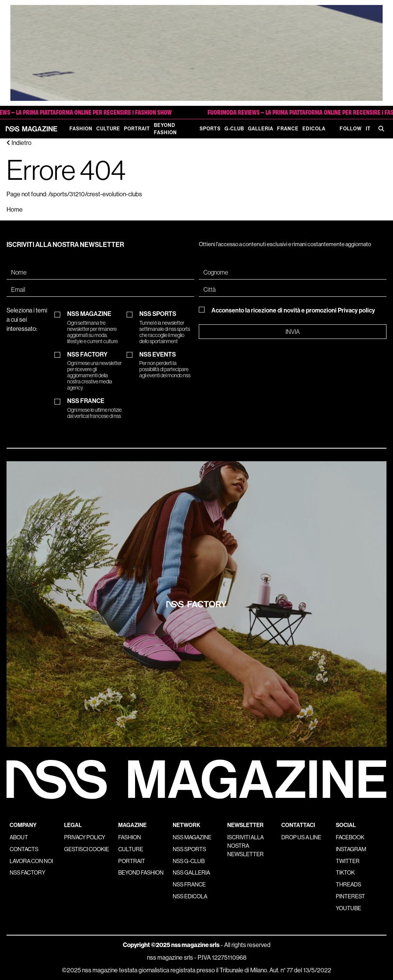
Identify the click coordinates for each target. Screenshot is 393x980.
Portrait (137, 129)
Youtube (348, 908)
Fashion (81, 129)
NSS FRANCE (94, 408)
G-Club (234, 129)
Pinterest (350, 896)
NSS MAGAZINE (94, 327)
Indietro (19, 143)
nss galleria (191, 873)
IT (368, 129)
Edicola (314, 129)
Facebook (350, 837)
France (288, 129)
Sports (210, 129)
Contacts (24, 849)
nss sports (189, 849)
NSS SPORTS (167, 327)
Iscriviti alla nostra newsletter (245, 846)
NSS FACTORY (94, 371)
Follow (351, 129)
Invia (293, 332)
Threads (348, 885)
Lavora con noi (31, 861)
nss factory (27, 873)
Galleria (261, 129)
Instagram (351, 849)
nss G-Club (189, 861)
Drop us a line (301, 837)
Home (15, 210)
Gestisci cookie (87, 849)
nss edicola (190, 896)
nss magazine (192, 837)
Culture (108, 129)
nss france (189, 885)
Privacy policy (356, 310)
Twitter (348, 861)
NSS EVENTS (167, 365)
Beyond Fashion (165, 129)
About (19, 837)
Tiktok (345, 873)
